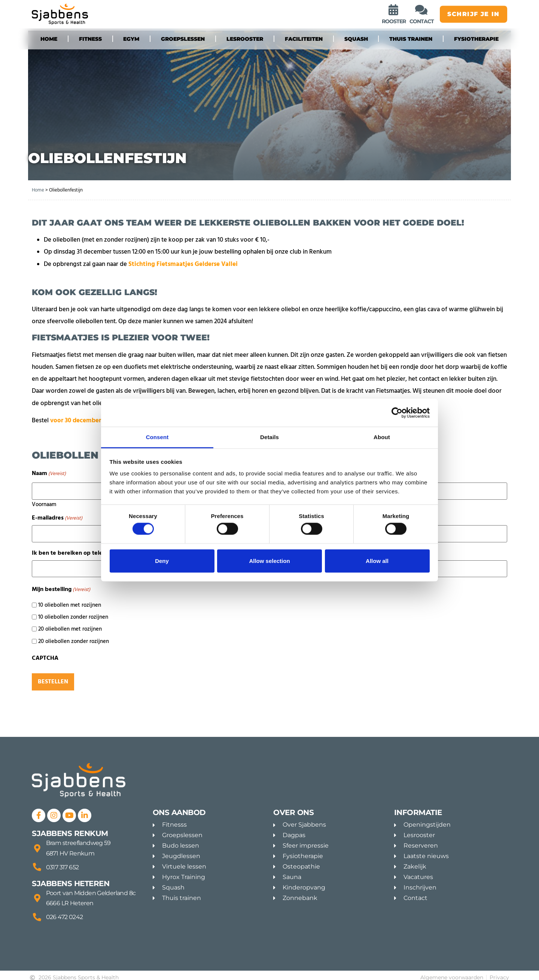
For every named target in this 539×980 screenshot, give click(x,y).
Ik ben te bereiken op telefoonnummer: (95, 549)
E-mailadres (57, 516)
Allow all (377, 561)
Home (49, 39)
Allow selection (269, 561)
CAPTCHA (45, 652)
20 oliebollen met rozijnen (70, 623)
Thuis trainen (411, 39)
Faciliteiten (304, 39)
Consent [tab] (157, 437)
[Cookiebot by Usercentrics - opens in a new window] (397, 413)
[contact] (421, 10)
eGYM (131, 39)
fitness (90, 39)
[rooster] (394, 10)
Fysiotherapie (476, 39)
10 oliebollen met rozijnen (70, 599)
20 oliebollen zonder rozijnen (74, 636)
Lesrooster (245, 39)
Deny (162, 561)
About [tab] (382, 437)
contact (422, 22)
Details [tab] (269, 437)
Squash (356, 39)
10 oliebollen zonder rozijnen (73, 611)
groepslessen (183, 39)
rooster (394, 22)
